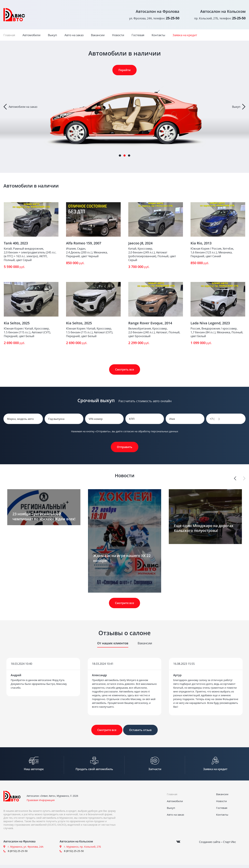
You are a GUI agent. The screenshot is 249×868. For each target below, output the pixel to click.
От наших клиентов (113, 643)
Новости (118, 35)
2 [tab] (124, 156)
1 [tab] (120, 156)
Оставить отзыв (140, 730)
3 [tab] (129, 156)
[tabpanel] (124, 107)
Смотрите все (124, 603)
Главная (9, 35)
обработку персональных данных (158, 431)
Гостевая (138, 35)
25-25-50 (173, 18)
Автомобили (31, 35)
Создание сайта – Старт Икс (218, 844)
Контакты (158, 35)
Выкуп (52, 35)
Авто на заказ (74, 35)
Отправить (125, 447)
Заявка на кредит (185, 35)
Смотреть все (125, 369)
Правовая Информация (41, 803)
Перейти (124, 70)
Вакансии (98, 35)
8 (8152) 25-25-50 (18, 854)
